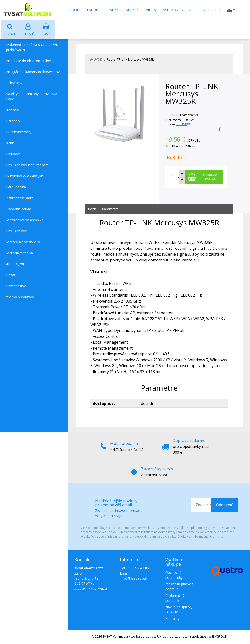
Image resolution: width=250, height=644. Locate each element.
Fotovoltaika (16, 187)
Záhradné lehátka (20, 198)
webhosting (183, 637)
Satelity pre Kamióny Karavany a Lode (32, 97)
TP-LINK (183, 124)
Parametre (110, 209)
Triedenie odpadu (20, 209)
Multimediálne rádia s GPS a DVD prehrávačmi (32, 47)
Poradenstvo (16, 286)
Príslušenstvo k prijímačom (27, 165)
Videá (151, 10)
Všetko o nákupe (179, 10)
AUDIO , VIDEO (18, 264)
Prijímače (13, 154)
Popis (92, 209)
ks (179, 177)
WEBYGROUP (218, 637)
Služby (132, 10)
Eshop (93, 10)
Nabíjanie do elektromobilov (28, 61)
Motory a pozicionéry (23, 242)
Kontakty (211, 10)
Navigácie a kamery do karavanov (33, 72)
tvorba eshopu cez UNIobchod (152, 637)
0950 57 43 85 (138, 568)
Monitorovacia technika (25, 220)
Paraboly (13, 121)
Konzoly (12, 110)
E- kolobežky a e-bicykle (25, 176)
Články (112, 10)
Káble (10, 143)
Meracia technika (20, 253)
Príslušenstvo (17, 231)
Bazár (11, 275)
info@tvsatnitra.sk (134, 579)
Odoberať (224, 505)
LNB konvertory (19, 132)
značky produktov (20, 297)
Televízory (14, 83)
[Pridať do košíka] (204, 177)
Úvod (75, 10)
